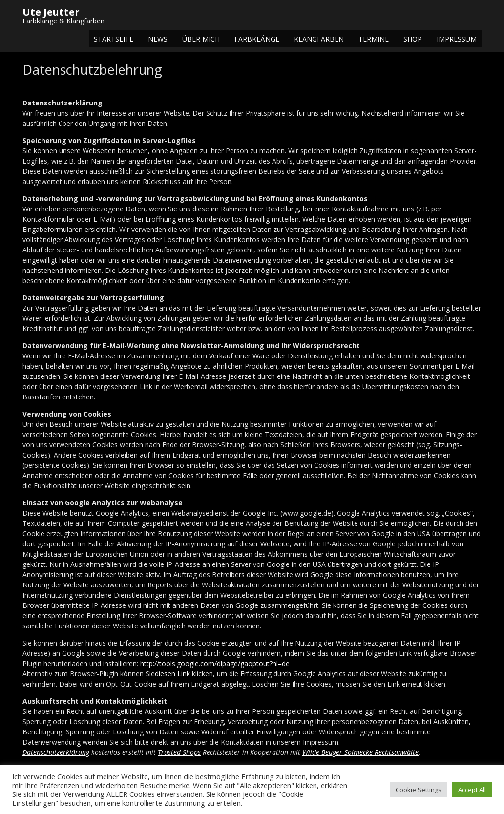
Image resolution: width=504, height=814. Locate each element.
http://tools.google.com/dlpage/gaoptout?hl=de (215, 663)
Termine (374, 39)
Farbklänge (257, 39)
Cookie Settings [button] (419, 790)
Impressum (457, 39)
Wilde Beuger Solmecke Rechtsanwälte (360, 752)
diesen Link (172, 674)
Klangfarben (319, 39)
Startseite (114, 39)
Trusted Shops (179, 752)
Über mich (201, 39)
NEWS (158, 39)
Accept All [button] (472, 790)
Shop (413, 39)
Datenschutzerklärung (56, 752)
